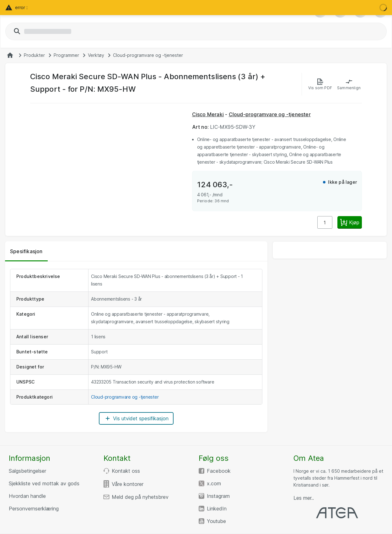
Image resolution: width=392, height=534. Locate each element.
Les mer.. (304, 498)
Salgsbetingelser (27, 471)
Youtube (216, 521)
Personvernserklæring (34, 509)
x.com (214, 483)
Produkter (34, 55)
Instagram (218, 496)
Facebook (219, 471)
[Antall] (325, 222)
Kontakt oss (126, 471)
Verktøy (96, 55)
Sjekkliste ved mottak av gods (44, 483)
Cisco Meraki (208, 114)
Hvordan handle (27, 496)
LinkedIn (217, 509)
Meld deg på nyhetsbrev (140, 497)
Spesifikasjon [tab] (26, 251)
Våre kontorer (128, 484)
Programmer (66, 55)
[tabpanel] (136, 347)
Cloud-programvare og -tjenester (148, 55)
